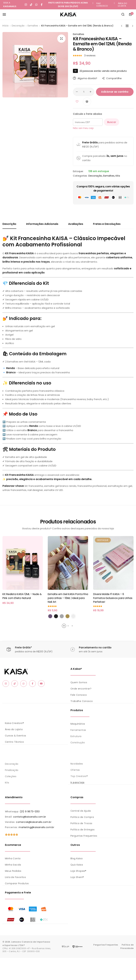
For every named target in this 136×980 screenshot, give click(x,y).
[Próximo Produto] (122, 26)
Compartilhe (112, 78)
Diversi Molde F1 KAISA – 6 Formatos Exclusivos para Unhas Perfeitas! (113, 598)
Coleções (11, 776)
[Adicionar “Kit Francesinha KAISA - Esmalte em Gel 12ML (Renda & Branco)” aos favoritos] (77, 102)
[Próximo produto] (132, 26)
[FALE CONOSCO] (93, 3)
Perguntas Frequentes (84, 835)
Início (6, 26)
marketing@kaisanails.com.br (36, 827)
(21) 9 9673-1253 (30, 811)
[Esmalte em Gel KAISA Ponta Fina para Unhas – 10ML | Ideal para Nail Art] (68, 563)
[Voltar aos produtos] (127, 26)
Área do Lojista (14, 729)
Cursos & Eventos (15, 735)
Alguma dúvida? (85, 78)
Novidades (77, 764)
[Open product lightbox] (61, 39)
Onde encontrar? (81, 689)
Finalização (12, 770)
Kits (118, 176)
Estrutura (76, 736)
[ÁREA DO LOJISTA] (114, 3)
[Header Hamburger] (6, 14)
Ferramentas (78, 730)
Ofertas (75, 770)
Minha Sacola (13, 864)
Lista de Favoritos (15, 877)
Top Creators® (79, 776)
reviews (90, 55)
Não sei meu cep (83, 128)
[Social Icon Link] (6, 684)
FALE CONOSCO (102, 5)
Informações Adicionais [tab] (42, 224)
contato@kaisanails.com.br (30, 816)
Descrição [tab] (9, 224)
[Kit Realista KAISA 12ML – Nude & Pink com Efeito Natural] (23, 563)
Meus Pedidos (13, 870)
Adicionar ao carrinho (115, 92)
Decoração (18, 26)
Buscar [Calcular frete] (112, 122)
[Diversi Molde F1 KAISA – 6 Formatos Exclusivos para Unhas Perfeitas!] (113, 563)
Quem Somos (79, 682)
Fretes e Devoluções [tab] (107, 224)
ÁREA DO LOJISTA (122, 5)
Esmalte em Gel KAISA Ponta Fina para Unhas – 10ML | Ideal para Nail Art (68, 598)
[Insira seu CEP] (88, 122)
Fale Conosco (79, 695)
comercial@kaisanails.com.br (34, 822)
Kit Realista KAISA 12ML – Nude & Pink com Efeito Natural (22, 596)
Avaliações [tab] (76, 224)
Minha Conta (13, 858)
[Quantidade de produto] (84, 92)
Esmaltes (33, 26)
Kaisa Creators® (14, 723)
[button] (87, 102)
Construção (78, 742)
